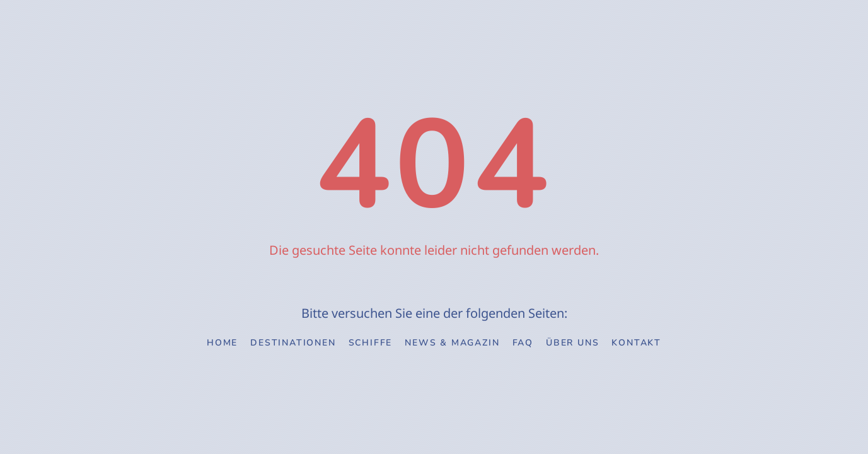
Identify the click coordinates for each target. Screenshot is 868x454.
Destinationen (293, 343)
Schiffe (371, 343)
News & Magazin (452, 343)
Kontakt (636, 343)
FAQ (523, 343)
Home (222, 343)
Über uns (572, 343)
